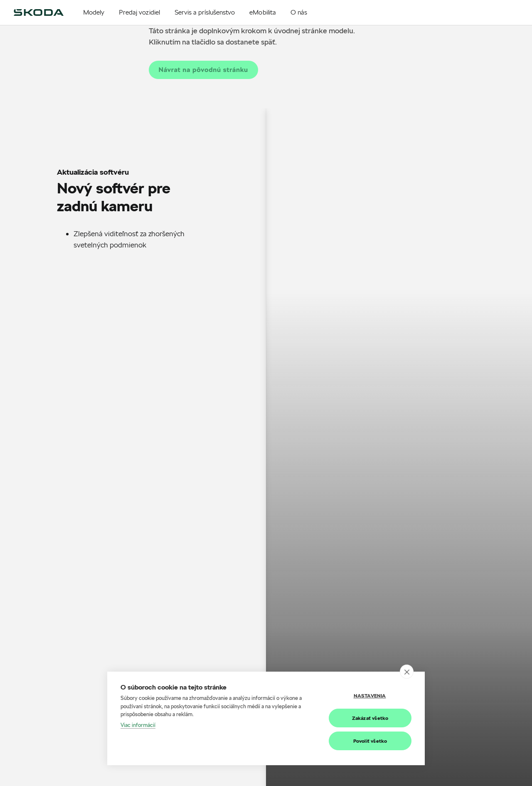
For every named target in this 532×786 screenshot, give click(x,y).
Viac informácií (138, 725)
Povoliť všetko (370, 741)
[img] (39, 12)
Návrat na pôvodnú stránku (203, 70)
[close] (407, 672)
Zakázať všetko (370, 718)
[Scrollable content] (133, 198)
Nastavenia (370, 696)
